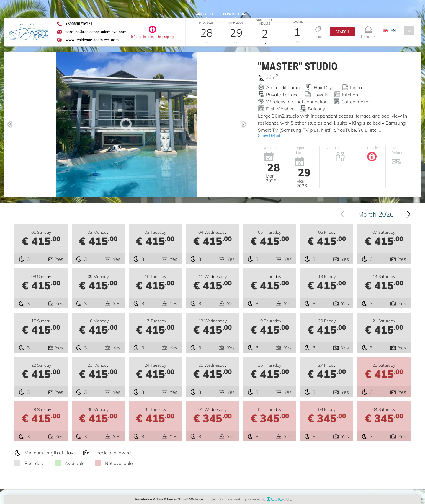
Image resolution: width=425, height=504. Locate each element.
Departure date (236, 14)
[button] (342, 32)
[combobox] (401, 30)
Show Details (270, 136)
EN (393, 30)
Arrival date (206, 14)
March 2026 (379, 214)
